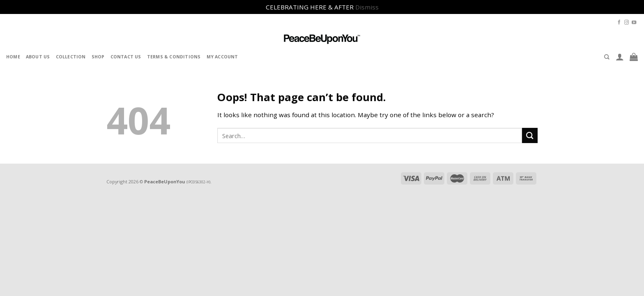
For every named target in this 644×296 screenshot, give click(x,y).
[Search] (607, 57)
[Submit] (530, 135)
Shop (98, 57)
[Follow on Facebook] (619, 23)
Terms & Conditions (174, 57)
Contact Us (126, 57)
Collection (71, 57)
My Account (222, 57)
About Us (38, 57)
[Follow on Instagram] (627, 23)
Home (13, 57)
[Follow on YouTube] (634, 23)
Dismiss (367, 7)
